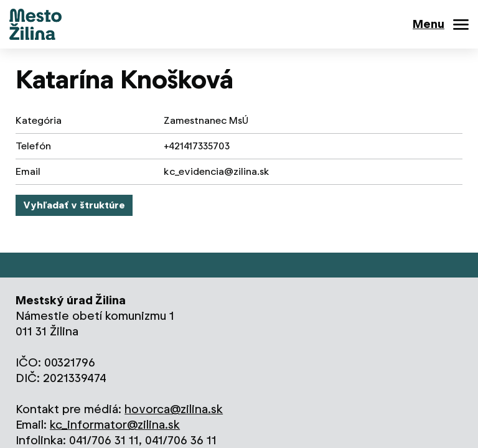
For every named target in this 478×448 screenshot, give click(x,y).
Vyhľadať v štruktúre (74, 205)
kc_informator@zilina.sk (115, 425)
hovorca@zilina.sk (174, 409)
